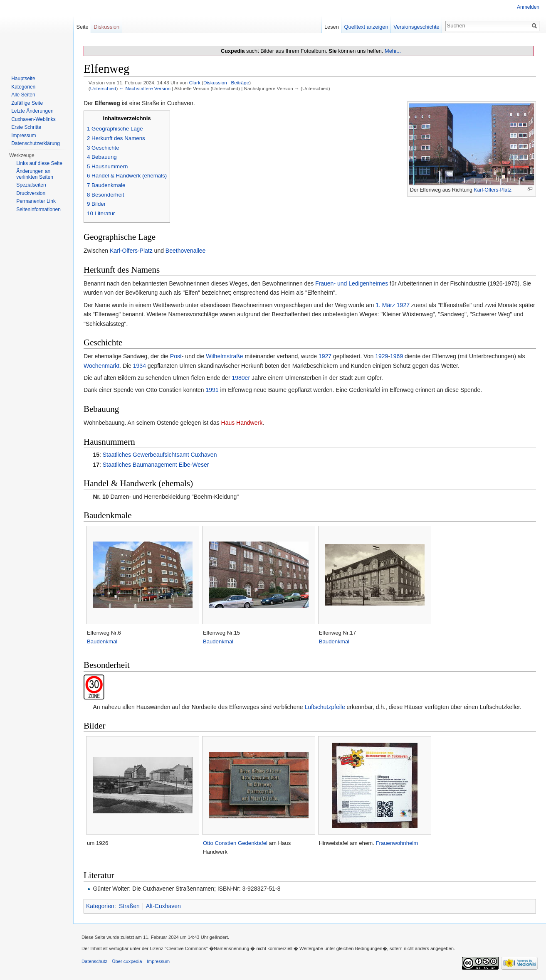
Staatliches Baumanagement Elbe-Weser (156, 465)
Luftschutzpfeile (325, 707)
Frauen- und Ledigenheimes (352, 283)
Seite (82, 27)
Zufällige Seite (27, 103)
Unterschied (103, 88)
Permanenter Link (36, 201)
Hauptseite (23, 79)
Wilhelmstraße (224, 356)
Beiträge (240, 82)
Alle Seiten (23, 95)
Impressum (23, 135)
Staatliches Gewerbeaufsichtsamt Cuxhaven (160, 455)
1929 (382, 356)
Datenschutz (94, 961)
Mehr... (393, 51)
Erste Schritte (26, 127)
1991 (212, 390)
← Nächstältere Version (145, 88)
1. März (385, 305)
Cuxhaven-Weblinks (33, 119)
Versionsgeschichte (416, 27)
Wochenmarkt (101, 366)
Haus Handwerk (242, 423)
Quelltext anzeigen (366, 27)
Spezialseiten (31, 185)
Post (176, 356)
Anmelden (528, 7)
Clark (194, 82)
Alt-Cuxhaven (163, 906)
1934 (140, 366)
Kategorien (100, 906)
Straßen (129, 906)
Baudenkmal (102, 641)
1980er (241, 378)
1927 (403, 305)
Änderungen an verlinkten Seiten (35, 174)
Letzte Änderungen (32, 111)
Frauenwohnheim (397, 843)
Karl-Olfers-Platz (493, 190)
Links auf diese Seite (39, 163)
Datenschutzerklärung (36, 143)
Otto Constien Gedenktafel (235, 843)
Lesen (332, 27)
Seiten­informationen (38, 209)
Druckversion (31, 193)
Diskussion (215, 82)
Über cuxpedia (127, 961)
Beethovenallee (186, 251)
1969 (397, 356)
